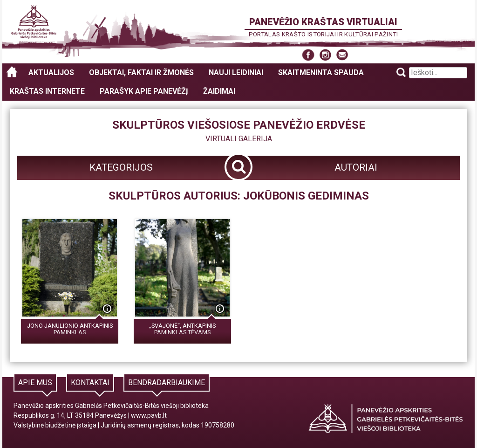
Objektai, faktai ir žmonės (141, 72)
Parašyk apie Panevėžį (144, 91)
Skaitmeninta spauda (321, 72)
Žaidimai (219, 91)
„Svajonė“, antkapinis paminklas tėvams (182, 329)
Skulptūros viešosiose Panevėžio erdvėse (239, 125)
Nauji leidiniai (236, 72)
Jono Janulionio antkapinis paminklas (70, 329)
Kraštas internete (47, 91)
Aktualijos (51, 72)
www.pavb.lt (149, 415)
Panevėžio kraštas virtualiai (323, 22)
